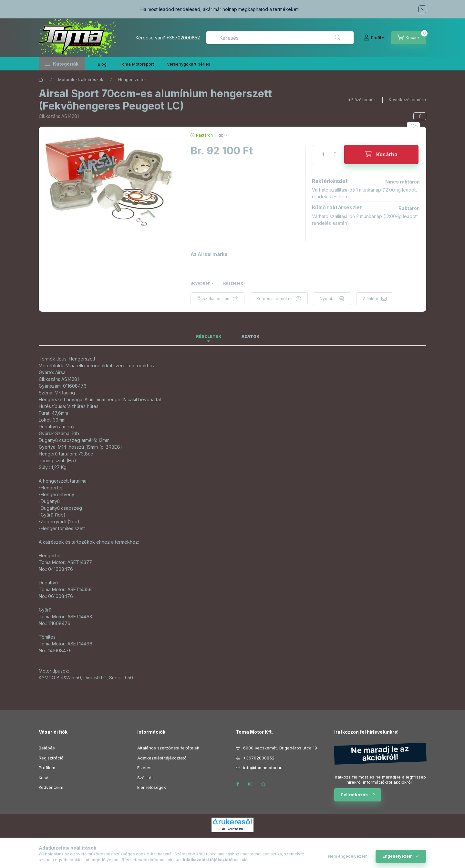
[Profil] (374, 38)
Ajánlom (371, 299)
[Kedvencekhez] (413, 126)
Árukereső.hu (232, 829)
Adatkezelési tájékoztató (162, 758)
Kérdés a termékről (274, 299)
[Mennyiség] (323, 154)
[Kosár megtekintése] (408, 38)
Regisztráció (51, 758)
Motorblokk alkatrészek (81, 80)
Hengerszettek (133, 80)
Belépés (47, 748)
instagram (251, 784)
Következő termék (406, 100)
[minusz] (335, 159)
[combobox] (280, 38)
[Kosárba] (381, 154)
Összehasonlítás (213, 299)
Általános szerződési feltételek (168, 748)
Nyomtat (328, 299)
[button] (62, 64)
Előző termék (364, 100)
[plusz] (335, 150)
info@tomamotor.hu (263, 768)
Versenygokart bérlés (189, 64)
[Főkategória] (41, 80)
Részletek (233, 283)
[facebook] (420, 116)
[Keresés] (338, 38)
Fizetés (144, 768)
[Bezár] (422, 9)
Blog (102, 64)
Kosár (44, 778)
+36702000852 (183, 38)
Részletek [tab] (209, 336)
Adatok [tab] (251, 336)
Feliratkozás (354, 795)
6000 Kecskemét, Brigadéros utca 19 (280, 748)
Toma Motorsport (137, 64)
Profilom (47, 768)
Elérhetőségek (152, 787)
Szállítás (145, 778)
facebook (238, 784)
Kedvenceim (51, 787)
